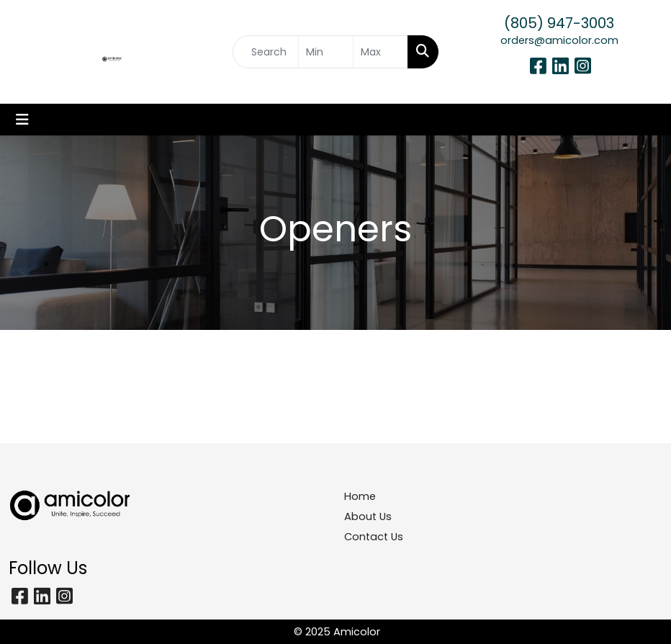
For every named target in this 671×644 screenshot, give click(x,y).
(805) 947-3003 (559, 23)
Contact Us (374, 537)
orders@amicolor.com (559, 40)
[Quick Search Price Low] (326, 52)
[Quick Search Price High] (380, 52)
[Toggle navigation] (22, 120)
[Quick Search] (266, 52)
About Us (368, 516)
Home (360, 496)
